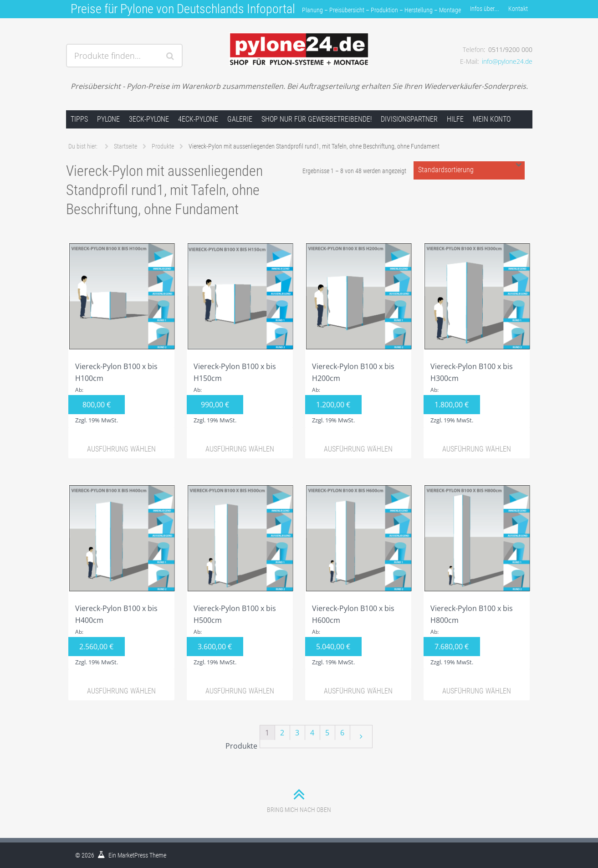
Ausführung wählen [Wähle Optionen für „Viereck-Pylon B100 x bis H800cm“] (477, 691)
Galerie (240, 119)
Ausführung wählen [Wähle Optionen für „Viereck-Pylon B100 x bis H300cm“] (477, 449)
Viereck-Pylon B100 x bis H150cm (240, 335)
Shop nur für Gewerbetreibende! (317, 119)
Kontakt (518, 9)
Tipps (79, 119)
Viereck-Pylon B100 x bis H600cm (358, 577)
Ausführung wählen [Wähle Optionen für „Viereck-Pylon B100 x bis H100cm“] (121, 449)
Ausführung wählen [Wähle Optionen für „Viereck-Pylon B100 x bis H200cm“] (358, 449)
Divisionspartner (409, 119)
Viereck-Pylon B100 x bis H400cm (122, 577)
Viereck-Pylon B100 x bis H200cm (358, 335)
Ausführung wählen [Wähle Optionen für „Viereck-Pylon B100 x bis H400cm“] (121, 691)
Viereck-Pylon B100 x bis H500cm (240, 577)
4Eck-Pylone (198, 119)
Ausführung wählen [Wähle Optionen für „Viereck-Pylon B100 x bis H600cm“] (358, 691)
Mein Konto (492, 119)
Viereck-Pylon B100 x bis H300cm (477, 335)
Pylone (108, 119)
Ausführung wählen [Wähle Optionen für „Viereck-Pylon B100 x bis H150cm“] (240, 449)
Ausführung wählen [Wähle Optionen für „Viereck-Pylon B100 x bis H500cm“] (240, 691)
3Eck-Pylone (149, 119)
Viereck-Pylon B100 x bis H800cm (477, 577)
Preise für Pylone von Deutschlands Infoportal (183, 9)
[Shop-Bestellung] (469, 170)
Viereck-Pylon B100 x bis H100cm (122, 335)
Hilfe (455, 119)
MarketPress (133, 855)
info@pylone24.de (507, 61)
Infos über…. (485, 9)
